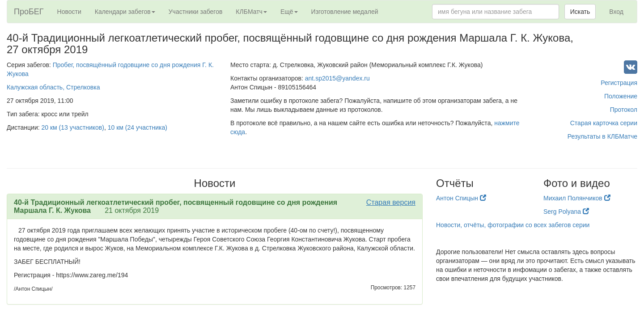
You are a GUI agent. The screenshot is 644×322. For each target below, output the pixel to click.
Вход (616, 12)
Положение (621, 96)
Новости (69, 12)
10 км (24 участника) (138, 127)
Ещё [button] (289, 12)
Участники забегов (196, 12)
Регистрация (619, 83)
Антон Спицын (461, 198)
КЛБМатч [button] (251, 12)
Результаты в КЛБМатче (602, 136)
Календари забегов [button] (125, 12)
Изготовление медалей (345, 12)
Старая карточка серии (604, 123)
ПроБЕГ (29, 12)
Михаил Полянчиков (577, 198)
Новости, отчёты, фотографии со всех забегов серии (513, 225)
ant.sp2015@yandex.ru (337, 78)
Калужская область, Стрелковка (53, 87)
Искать (580, 12)
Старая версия (391, 202)
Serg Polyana (566, 212)
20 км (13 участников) (73, 127)
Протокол (624, 110)
